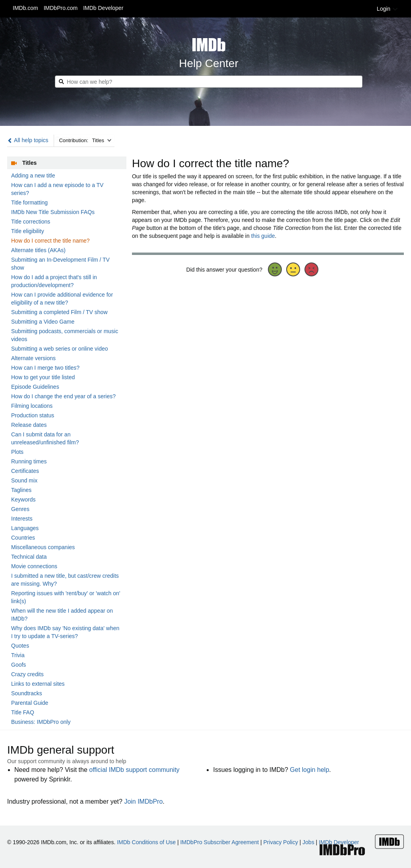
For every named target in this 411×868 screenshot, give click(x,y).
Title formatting (29, 203)
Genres (20, 509)
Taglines (21, 490)
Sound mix (24, 480)
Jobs (308, 842)
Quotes (20, 646)
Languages (25, 528)
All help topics (28, 140)
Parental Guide (30, 703)
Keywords (23, 500)
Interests (22, 519)
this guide (263, 236)
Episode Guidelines (35, 387)
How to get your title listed (43, 377)
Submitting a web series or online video (60, 349)
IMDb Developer (103, 8)
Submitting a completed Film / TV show (59, 312)
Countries (23, 538)
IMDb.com (25, 8)
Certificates (25, 471)
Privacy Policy (281, 842)
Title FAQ (23, 712)
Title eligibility (28, 231)
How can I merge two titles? (45, 368)
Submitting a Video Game (43, 322)
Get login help (309, 770)
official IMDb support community (134, 770)
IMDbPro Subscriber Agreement (219, 842)
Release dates (29, 425)
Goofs (18, 665)
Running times (29, 461)
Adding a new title (33, 176)
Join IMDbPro (143, 801)
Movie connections (34, 566)
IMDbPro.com (61, 8)
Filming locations (32, 406)
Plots (17, 452)
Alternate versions (33, 358)
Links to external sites (38, 684)
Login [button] (388, 9)
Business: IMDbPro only (41, 722)
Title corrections (31, 222)
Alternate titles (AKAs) (38, 250)
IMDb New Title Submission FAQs (53, 212)
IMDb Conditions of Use (146, 842)
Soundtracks (27, 693)
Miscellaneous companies (43, 547)
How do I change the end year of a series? (63, 396)
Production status (33, 415)
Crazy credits (27, 674)
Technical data (29, 557)
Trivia (18, 655)
